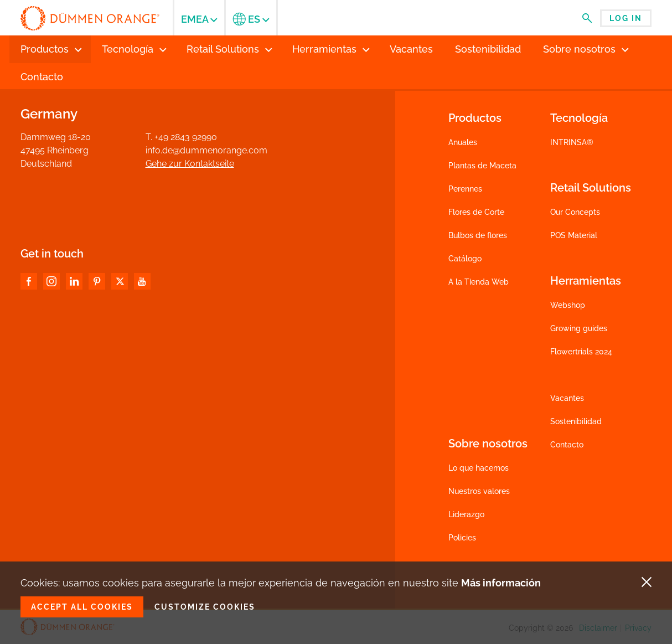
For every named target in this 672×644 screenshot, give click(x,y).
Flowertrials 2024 (581, 352)
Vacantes (567, 398)
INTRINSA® (572, 142)
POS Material (574, 235)
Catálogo (465, 259)
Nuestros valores (479, 491)
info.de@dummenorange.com (206, 150)
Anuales (463, 142)
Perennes (465, 189)
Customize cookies (205, 607)
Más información (501, 583)
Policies (462, 538)
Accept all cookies (82, 607)
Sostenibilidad (576, 421)
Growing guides (579, 328)
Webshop (568, 305)
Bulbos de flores (478, 235)
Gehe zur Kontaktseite (190, 164)
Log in (626, 18)
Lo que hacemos (479, 468)
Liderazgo (466, 514)
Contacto (567, 445)
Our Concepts (575, 212)
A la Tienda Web (479, 282)
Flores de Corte (476, 212)
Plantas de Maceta (482, 166)
